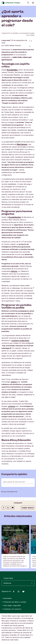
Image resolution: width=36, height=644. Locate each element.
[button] (34, 549)
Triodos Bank (8, 578)
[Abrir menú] (33, 3)
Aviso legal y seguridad (11, 605)
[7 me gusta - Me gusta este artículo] (30, 41)
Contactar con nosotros (11, 609)
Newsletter (7, 598)
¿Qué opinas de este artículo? (14, 482)
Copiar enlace (28, 508)
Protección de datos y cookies (14, 602)
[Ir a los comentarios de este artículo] (30, 46)
